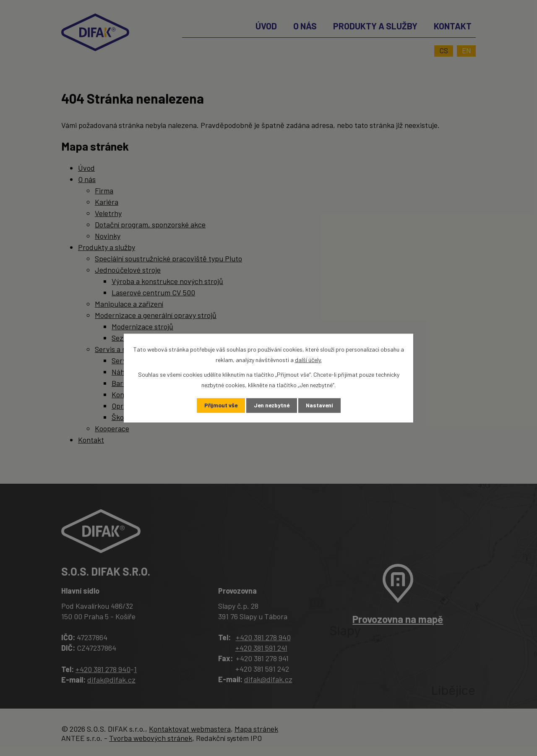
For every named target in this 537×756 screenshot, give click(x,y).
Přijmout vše (219, 405)
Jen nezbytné (272, 405)
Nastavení (321, 405)
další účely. (308, 360)
